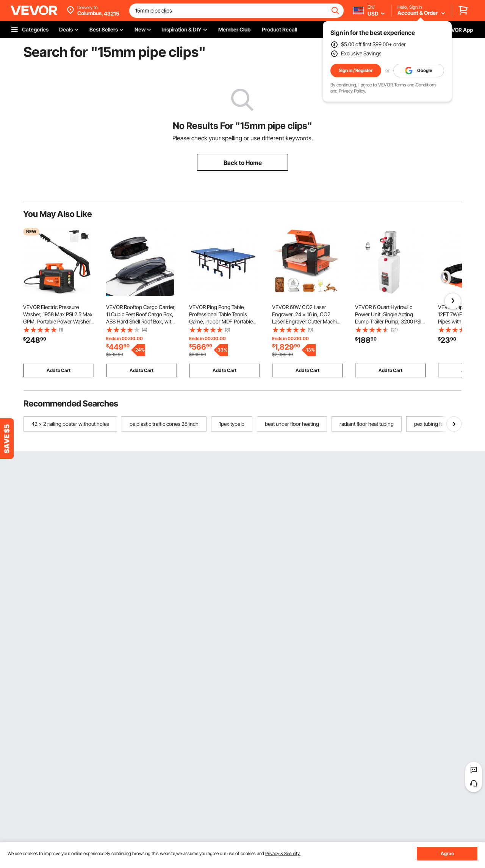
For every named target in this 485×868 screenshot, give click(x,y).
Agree (447, 853)
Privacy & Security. (283, 853)
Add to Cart (59, 370)
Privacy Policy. (352, 91)
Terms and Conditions (415, 85)
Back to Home (243, 163)
